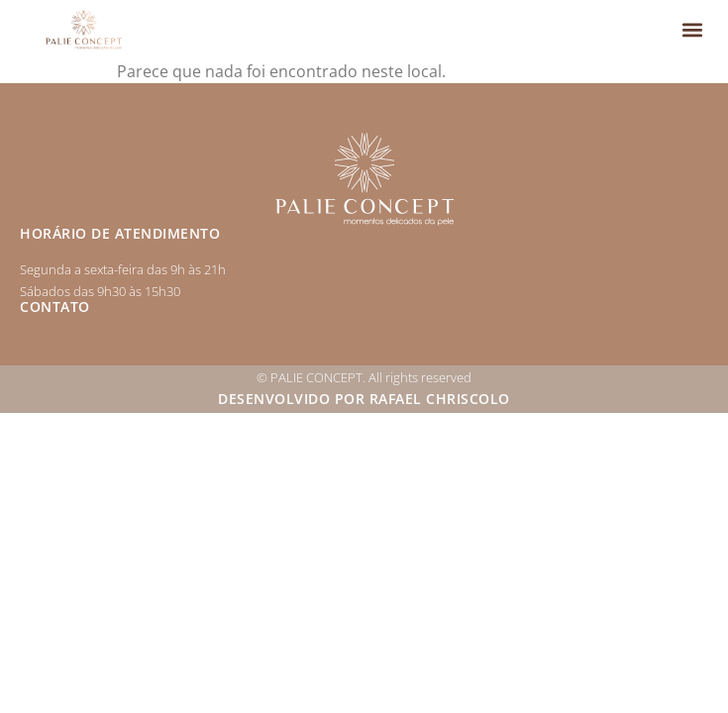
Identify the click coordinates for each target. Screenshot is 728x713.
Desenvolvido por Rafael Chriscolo (364, 399)
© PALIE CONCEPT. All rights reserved (364, 377)
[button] (692, 30)
